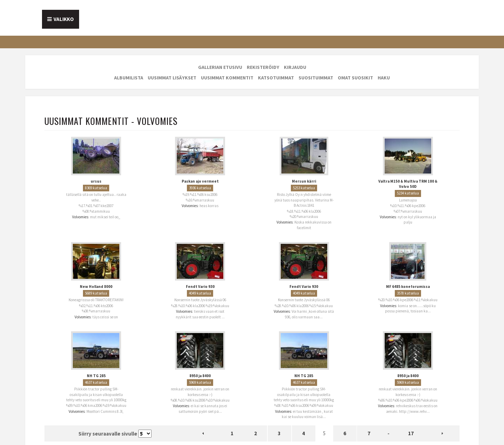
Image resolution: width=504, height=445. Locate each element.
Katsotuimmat (276, 78)
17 (411, 433)
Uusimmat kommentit (227, 78)
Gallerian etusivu (220, 67)
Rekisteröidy (263, 67)
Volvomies (80, 217)
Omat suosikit (355, 78)
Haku (384, 78)
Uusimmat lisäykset (172, 78)
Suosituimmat (316, 78)
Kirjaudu (295, 67)
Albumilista (129, 78)
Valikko (64, 19)
